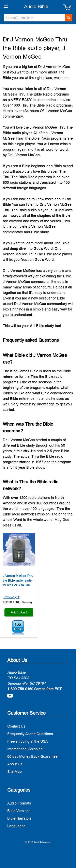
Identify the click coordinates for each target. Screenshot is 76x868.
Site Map (14, 772)
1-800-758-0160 (20, 689)
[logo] (36, 7)
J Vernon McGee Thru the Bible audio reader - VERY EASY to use (19, 580)
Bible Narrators (19, 818)
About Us (15, 764)
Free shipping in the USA (28, 741)
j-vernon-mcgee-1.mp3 (18, 628)
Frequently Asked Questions (30, 734)
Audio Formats (19, 803)
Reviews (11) (12, 597)
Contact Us (16, 726)
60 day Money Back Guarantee (32, 756)
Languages (16, 826)
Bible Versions (19, 811)
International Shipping (25, 749)
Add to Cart (19, 612)
